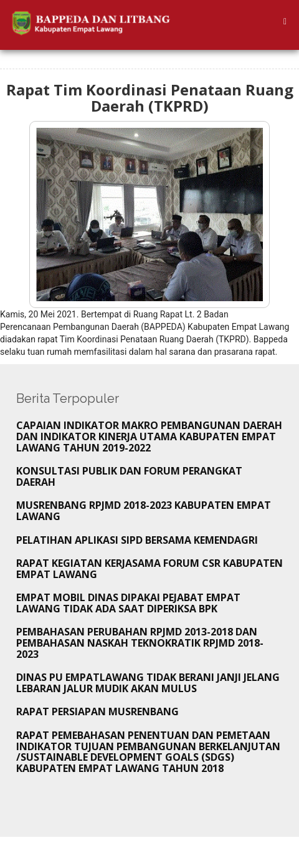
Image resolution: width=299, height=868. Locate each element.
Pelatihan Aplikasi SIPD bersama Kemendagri (137, 540)
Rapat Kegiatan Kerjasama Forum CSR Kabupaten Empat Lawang (149, 569)
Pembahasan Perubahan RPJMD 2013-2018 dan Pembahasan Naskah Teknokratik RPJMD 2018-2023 (140, 643)
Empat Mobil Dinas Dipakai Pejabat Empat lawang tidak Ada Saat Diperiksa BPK (128, 603)
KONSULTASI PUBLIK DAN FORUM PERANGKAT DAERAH (129, 476)
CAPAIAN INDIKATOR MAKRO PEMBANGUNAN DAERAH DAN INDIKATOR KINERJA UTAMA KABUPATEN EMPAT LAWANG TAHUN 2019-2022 (149, 436)
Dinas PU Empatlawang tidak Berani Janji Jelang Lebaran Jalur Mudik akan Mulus (148, 683)
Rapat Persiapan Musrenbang (97, 711)
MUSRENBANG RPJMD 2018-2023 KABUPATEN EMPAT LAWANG (144, 511)
